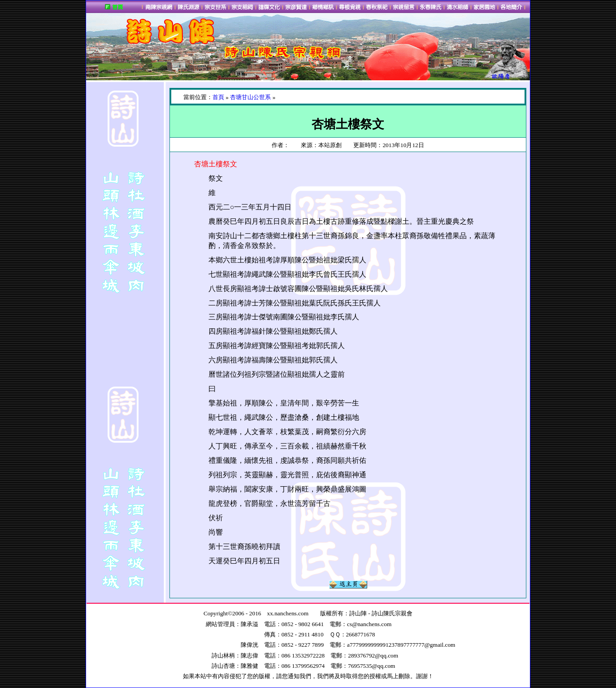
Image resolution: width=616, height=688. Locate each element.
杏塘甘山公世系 (250, 97)
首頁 (218, 97)
